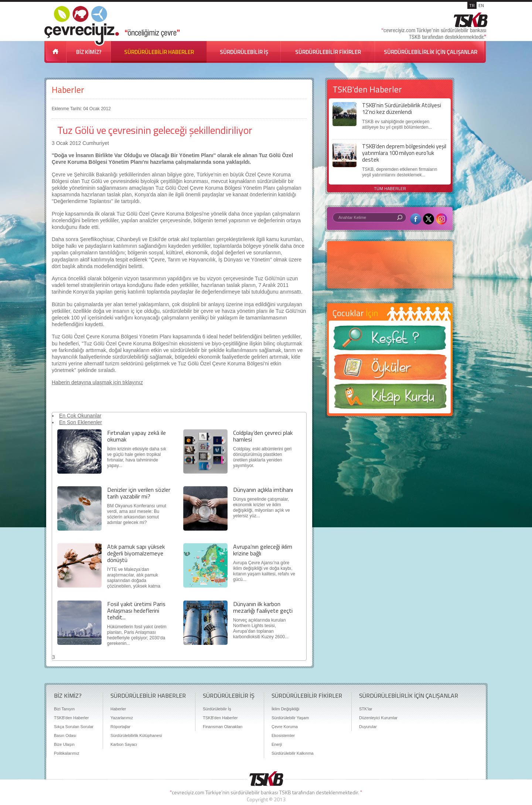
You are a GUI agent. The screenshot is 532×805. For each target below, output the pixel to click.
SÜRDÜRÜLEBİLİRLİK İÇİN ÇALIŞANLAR (431, 52)
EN (481, 5)
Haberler (68, 90)
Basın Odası (65, 735)
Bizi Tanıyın (64, 709)
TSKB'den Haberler (71, 718)
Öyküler (390, 369)
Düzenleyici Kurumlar (378, 718)
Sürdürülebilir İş (217, 709)
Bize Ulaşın (64, 744)
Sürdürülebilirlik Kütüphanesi (136, 735)
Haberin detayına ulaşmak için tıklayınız (97, 382)
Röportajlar (120, 727)
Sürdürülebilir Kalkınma (293, 753)
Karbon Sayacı (124, 744)
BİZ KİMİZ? (89, 52)
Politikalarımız (66, 753)
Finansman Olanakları (223, 727)
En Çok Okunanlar (80, 416)
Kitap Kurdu (390, 398)
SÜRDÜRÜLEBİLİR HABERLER (159, 52)
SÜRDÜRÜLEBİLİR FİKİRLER (328, 52)
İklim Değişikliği (285, 709)
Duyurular (368, 727)
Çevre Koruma (285, 727)
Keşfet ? (390, 340)
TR (472, 5)
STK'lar (366, 709)
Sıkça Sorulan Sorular (74, 727)
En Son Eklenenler (81, 422)
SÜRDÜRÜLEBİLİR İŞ (244, 52)
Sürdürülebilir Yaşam (290, 718)
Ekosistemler (283, 735)
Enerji (277, 744)
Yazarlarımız (122, 718)
